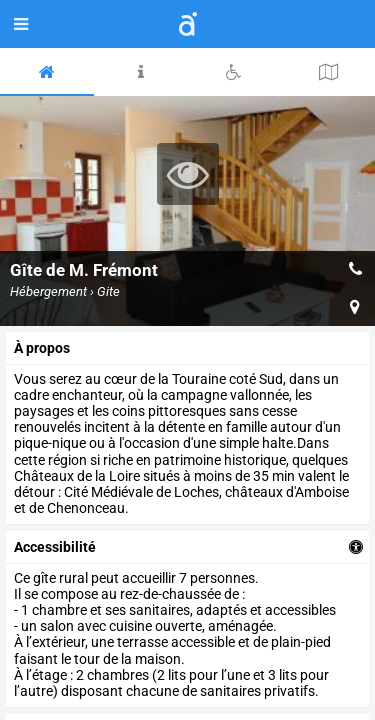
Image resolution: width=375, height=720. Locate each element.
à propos (42, 348)
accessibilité (55, 547)
